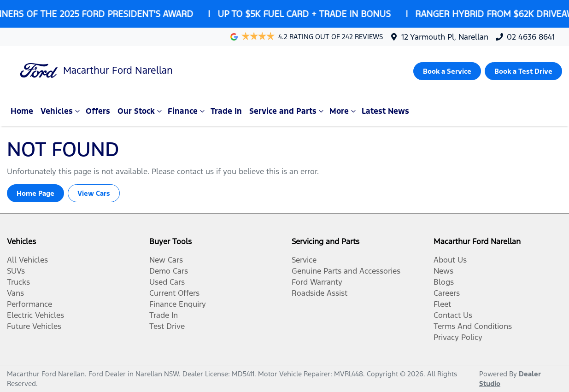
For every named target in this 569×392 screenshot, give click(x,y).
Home (22, 111)
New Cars (166, 260)
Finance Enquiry (178, 304)
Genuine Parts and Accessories (346, 271)
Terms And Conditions (473, 326)
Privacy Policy (458, 337)
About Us (450, 260)
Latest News (385, 111)
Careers (447, 293)
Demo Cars (169, 271)
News (443, 271)
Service (304, 260)
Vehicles (61, 111)
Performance (29, 304)
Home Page (35, 193)
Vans (15, 293)
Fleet (442, 304)
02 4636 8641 (531, 37)
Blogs (444, 282)
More (344, 111)
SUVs (16, 271)
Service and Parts (287, 111)
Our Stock (141, 111)
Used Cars (167, 282)
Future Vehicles (34, 326)
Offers (98, 111)
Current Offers (174, 293)
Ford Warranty (317, 282)
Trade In (226, 111)
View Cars (94, 193)
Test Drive (167, 326)
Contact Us (453, 315)
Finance (187, 111)
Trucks (18, 282)
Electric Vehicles (35, 315)
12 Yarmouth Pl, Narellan (445, 37)
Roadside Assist (320, 293)
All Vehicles (27, 260)
